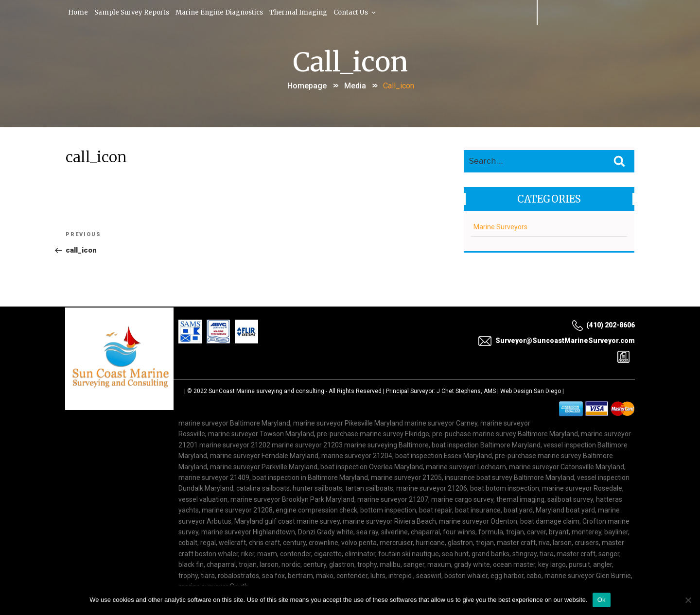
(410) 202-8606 (603, 325)
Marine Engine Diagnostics (223, 12)
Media (355, 84)
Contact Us (360, 12)
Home (79, 12)
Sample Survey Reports (134, 12)
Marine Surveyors (500, 225)
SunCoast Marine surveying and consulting (266, 391)
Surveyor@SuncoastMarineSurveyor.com (556, 341)
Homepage (307, 84)
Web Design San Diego (531, 391)
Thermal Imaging (303, 12)
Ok (602, 600)
